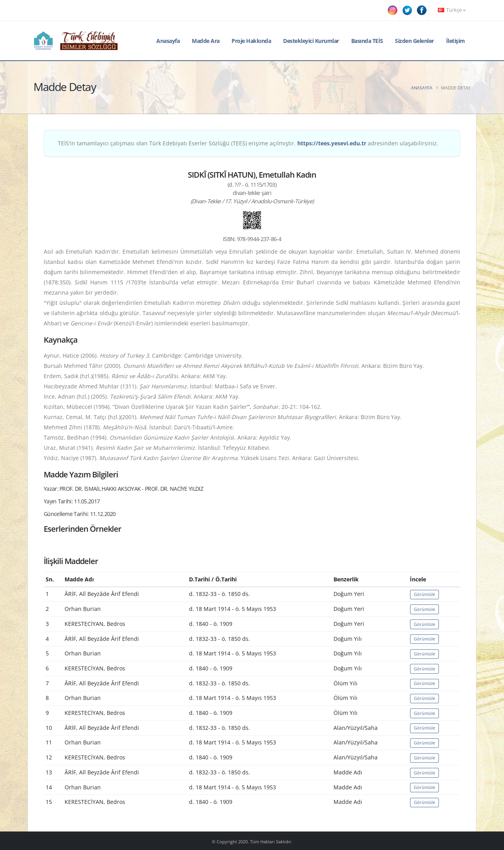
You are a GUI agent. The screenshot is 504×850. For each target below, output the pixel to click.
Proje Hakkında (251, 41)
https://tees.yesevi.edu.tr (332, 143)
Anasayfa (168, 41)
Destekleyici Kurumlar (311, 41)
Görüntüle (424, 594)
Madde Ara (206, 41)
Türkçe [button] (452, 10)
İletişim (456, 41)
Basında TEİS (367, 41)
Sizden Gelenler (414, 41)
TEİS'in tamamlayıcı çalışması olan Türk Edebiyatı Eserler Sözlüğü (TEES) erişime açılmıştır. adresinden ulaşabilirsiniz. (248, 143)
